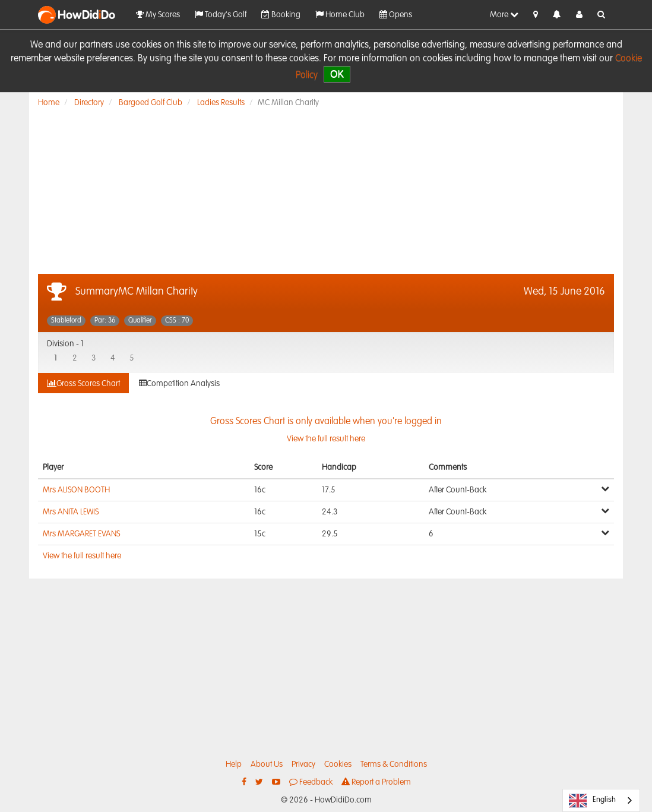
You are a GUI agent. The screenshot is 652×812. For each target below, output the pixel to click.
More (504, 15)
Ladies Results (221, 103)
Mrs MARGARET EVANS (81, 534)
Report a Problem (376, 782)
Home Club (340, 15)
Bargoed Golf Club (151, 103)
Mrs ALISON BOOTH (76, 490)
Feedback (311, 782)
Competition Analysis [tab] (179, 383)
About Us (267, 764)
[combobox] (601, 800)
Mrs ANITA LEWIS (71, 512)
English (592, 801)
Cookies (338, 764)
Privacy (303, 764)
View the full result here (82, 556)
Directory (89, 103)
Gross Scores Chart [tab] (83, 383)
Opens (396, 15)
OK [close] (337, 74)
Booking (281, 15)
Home (49, 103)
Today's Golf (221, 15)
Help (234, 764)
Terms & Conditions (394, 764)
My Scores (158, 15)
